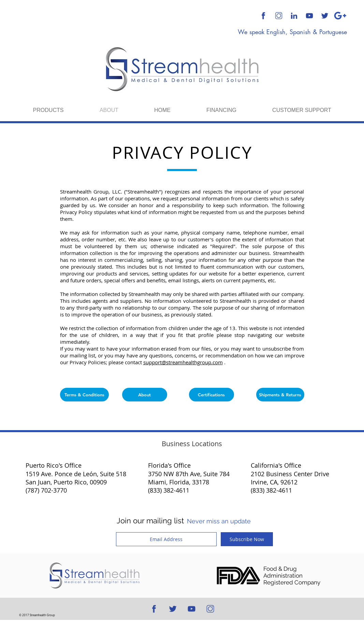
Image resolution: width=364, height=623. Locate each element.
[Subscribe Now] (247, 539)
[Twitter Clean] (326, 449)
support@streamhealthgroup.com (183, 362)
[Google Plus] (340, 16)
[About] (145, 395)
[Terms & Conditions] (84, 395)
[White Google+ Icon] (337, 449)
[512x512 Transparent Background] (279, 16)
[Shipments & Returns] (280, 395)
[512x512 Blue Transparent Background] (263, 16)
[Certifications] (212, 395)
